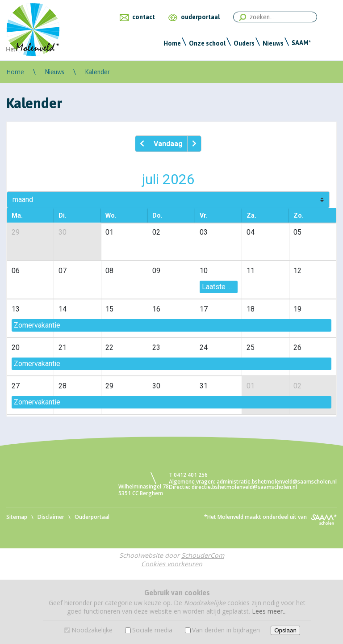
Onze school (207, 43)
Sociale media (152, 630)
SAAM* (301, 43)
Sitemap (17, 517)
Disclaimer (51, 517)
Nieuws (273, 43)
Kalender (97, 72)
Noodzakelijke (92, 630)
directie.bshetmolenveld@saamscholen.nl (244, 487)
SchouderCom (203, 555)
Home (172, 43)
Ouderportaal (92, 517)
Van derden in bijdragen (226, 630)
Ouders (244, 43)
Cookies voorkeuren (172, 564)
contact (144, 17)
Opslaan (285, 630)
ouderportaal (200, 17)
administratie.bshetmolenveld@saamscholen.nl (277, 482)
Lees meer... (269, 611)
